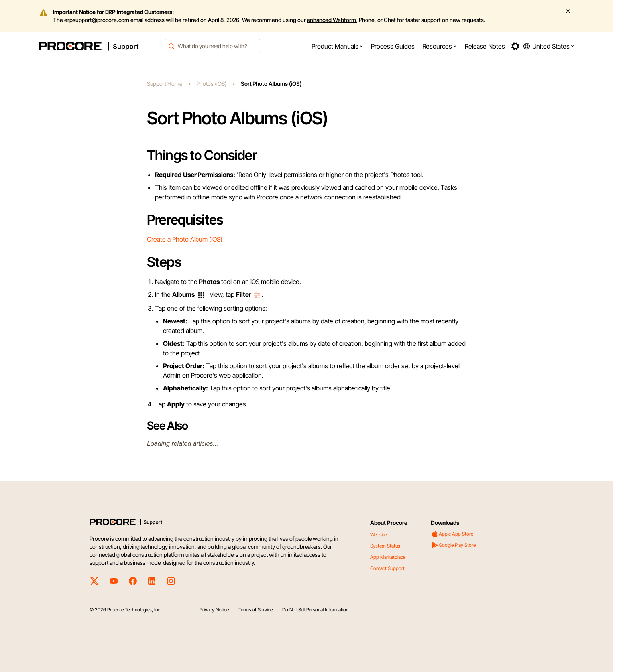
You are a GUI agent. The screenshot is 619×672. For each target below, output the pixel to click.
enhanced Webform (331, 20)
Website (378, 535)
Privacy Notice (214, 610)
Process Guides (393, 46)
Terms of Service (255, 610)
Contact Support (387, 568)
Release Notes (485, 46)
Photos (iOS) (211, 84)
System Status (385, 546)
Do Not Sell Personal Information (315, 610)
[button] (337, 46)
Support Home (165, 84)
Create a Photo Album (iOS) (185, 239)
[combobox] (212, 46)
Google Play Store (453, 545)
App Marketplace (388, 557)
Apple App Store (452, 534)
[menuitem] (337, 46)
